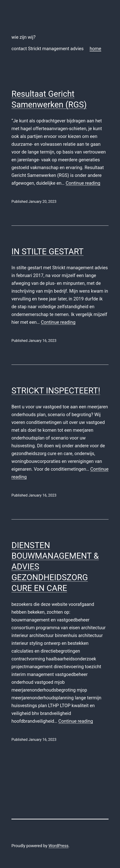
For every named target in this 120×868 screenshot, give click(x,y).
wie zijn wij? (23, 37)
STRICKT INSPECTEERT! (56, 391)
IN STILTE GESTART (48, 252)
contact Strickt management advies (48, 49)
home (95, 49)
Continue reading (83, 183)
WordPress (59, 846)
